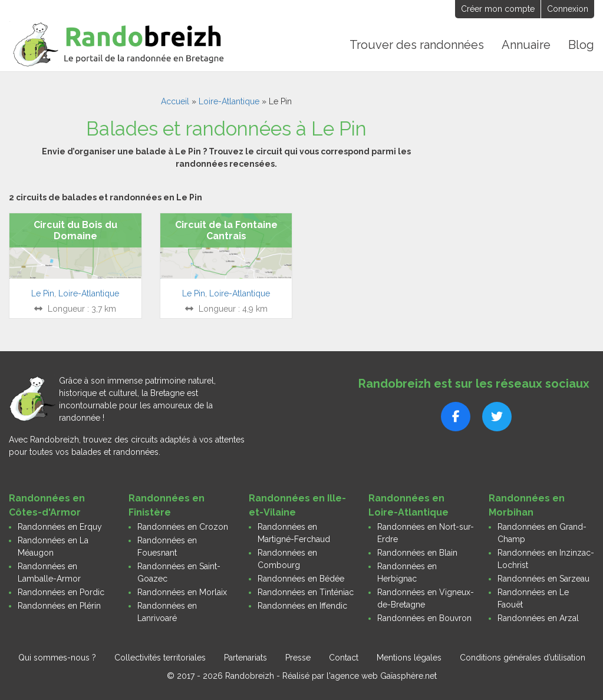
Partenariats (246, 658)
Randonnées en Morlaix (182, 592)
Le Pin (43, 293)
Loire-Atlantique (229, 101)
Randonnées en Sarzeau (543, 579)
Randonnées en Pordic (61, 592)
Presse (298, 658)
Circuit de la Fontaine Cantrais (226, 230)
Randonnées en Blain (417, 553)
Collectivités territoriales (160, 658)
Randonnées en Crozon (183, 527)
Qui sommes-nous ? (57, 658)
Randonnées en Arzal (538, 618)
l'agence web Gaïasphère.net (382, 676)
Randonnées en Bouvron (424, 618)
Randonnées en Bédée (301, 579)
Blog (581, 45)
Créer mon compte (498, 9)
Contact (344, 658)
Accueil (175, 101)
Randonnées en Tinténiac (306, 592)
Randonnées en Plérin (59, 606)
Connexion (568, 9)
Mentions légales (409, 658)
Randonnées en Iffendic (302, 606)
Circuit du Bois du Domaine (75, 230)
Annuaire (526, 45)
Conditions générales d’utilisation (523, 658)
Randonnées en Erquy (60, 527)
